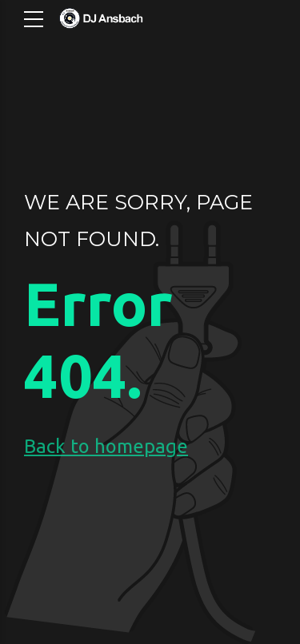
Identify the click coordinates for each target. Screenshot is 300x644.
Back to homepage (106, 446)
